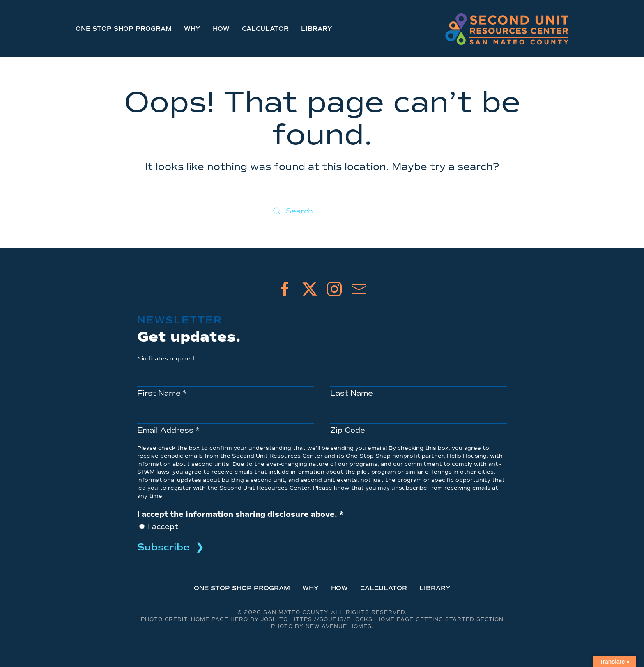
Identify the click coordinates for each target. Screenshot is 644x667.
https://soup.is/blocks (332, 620)
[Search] (322, 211)
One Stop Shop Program (124, 29)
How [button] (221, 29)
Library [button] (317, 29)
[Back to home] (507, 29)
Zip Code (348, 430)
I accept (162, 527)
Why (192, 29)
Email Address (168, 430)
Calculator (265, 29)
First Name (162, 393)
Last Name (352, 393)
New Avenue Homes (339, 627)
